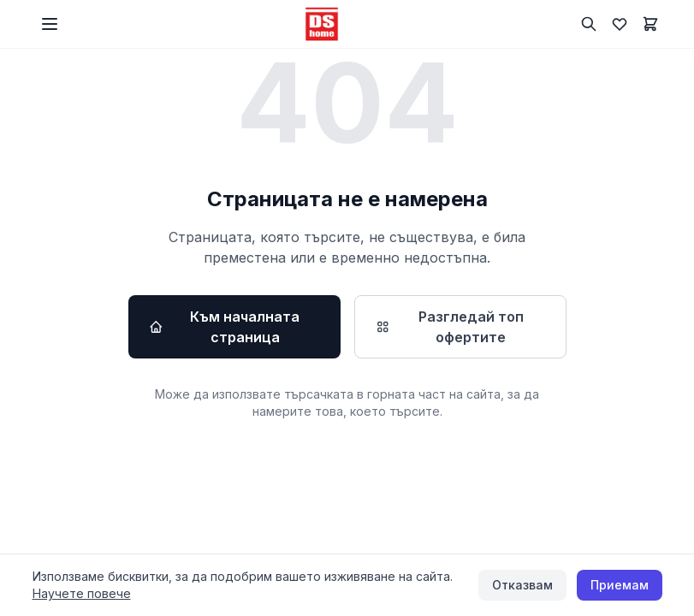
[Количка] (650, 24)
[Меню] (50, 24)
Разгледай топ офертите (449, 327)
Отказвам (522, 585)
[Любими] (620, 24)
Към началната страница (225, 327)
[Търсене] (589, 24)
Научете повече (82, 593)
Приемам (620, 585)
